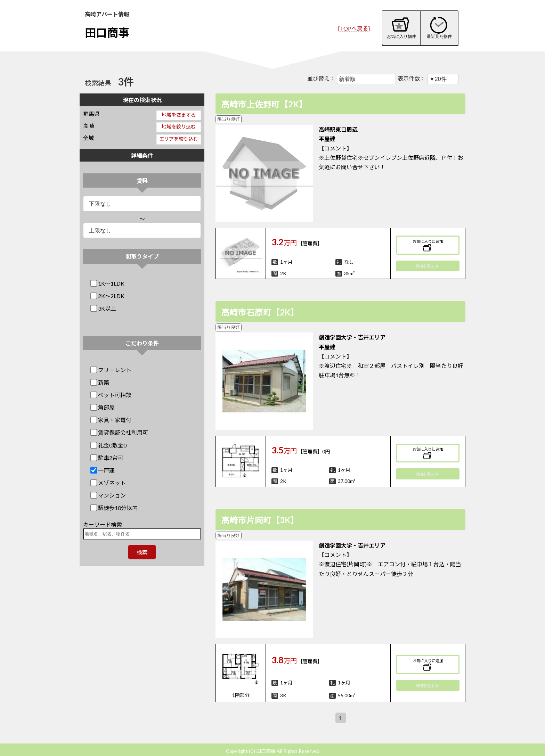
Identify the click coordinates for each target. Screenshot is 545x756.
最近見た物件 (439, 28)
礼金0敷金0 (109, 445)
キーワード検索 (103, 524)
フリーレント (111, 370)
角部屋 (103, 407)
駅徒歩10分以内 (115, 508)
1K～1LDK (108, 283)
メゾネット (109, 483)
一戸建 (103, 470)
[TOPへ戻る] (354, 28)
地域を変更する (179, 115)
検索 (142, 552)
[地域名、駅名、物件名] (142, 534)
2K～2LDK (108, 296)
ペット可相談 (111, 395)
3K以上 (104, 308)
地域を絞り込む (179, 127)
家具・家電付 (111, 420)
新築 (100, 382)
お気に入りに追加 (428, 245)
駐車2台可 (107, 458)
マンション (109, 495)
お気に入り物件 (401, 28)
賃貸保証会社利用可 (120, 432)
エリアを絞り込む (179, 139)
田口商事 (107, 32)
